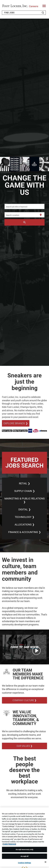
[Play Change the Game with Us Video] (36, 651)
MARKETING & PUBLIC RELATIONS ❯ (25, 500)
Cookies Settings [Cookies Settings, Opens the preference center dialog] (24, 863)
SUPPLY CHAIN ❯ (25, 491)
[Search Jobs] (43, 13)
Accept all (24, 856)
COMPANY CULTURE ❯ (24, 700)
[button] (24, 647)
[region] (24, 837)
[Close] (45, 862)
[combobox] (24, 207)
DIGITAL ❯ (25, 509)
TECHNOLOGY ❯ (25, 517)
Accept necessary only (24, 849)
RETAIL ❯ (24, 483)
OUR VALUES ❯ (24, 746)
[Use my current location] (41, 215)
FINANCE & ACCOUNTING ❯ (25, 532)
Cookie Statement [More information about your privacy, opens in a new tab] (9, 844)
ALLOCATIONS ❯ (25, 525)
